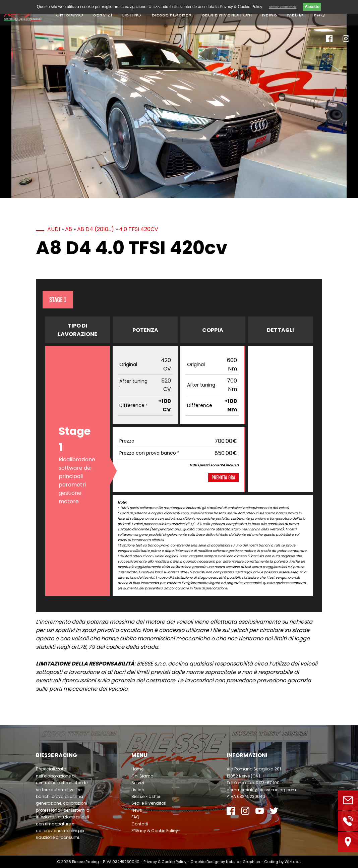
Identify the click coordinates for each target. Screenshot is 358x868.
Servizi (103, 15)
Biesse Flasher (172, 15)
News (269, 15)
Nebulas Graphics (243, 862)
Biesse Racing (85, 862)
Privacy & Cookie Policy (155, 831)
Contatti (140, 824)
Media (295, 15)
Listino (132, 15)
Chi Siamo (69, 15)
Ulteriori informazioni (283, 7)
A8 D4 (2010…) (96, 229)
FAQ (319, 15)
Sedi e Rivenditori (227, 15)
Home (137, 769)
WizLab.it (293, 862)
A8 (69, 229)
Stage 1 (58, 300)
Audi (54, 229)
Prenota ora (223, 478)
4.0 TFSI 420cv (139, 229)
